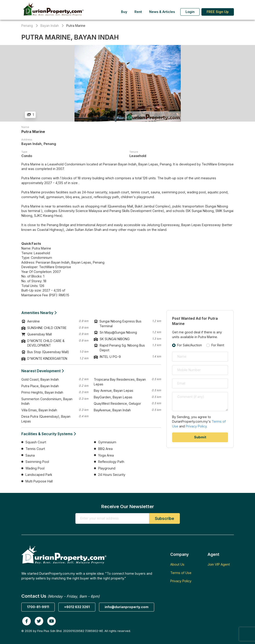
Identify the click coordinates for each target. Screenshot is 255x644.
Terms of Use (181, 573)
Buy (124, 12)
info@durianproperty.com (127, 607)
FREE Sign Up (218, 12)
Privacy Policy (196, 426)
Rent (138, 12)
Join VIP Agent (219, 564)
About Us (177, 564)
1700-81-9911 (38, 607)
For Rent (218, 345)
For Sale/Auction (189, 345)
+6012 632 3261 (77, 607)
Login (190, 12)
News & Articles (162, 12)
